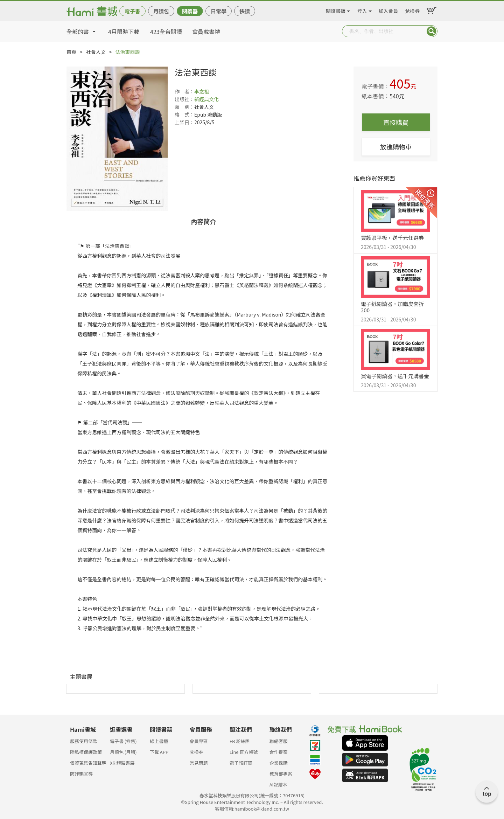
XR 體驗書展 (122, 763)
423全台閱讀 (166, 32)
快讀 (245, 11)
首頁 (71, 52)
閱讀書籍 (336, 10)
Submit (432, 31)
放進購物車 (396, 147)
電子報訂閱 (241, 763)
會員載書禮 (206, 32)
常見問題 (199, 763)
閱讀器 (190, 11)
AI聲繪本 (278, 785)
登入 (362, 10)
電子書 (132, 11)
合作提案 (279, 752)
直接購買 (396, 122)
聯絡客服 (279, 741)
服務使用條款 (84, 741)
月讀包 (161, 11)
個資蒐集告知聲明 (88, 763)
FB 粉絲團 (240, 741)
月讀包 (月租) (123, 752)
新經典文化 (206, 99)
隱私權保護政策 (86, 752)
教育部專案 (281, 774)
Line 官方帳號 (244, 752)
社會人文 (96, 52)
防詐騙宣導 (81, 774)
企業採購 (279, 763)
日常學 (219, 11)
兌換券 (412, 10)
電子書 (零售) (123, 741)
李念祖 (202, 91)
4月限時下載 (124, 32)
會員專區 (199, 741)
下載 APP (159, 752)
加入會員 (388, 10)
